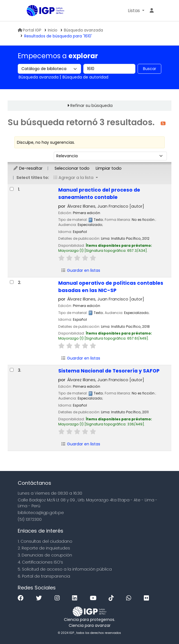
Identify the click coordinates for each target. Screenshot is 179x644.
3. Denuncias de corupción (45, 555)
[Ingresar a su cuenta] (152, 11)
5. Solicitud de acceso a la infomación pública (65, 569)
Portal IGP (30, 30)
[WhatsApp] (130, 598)
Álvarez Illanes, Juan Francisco (106, 206)
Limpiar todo (109, 168)
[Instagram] (59, 598)
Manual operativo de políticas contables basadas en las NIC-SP (111, 287)
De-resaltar (28, 168)
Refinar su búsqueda (91, 106)
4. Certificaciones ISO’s (40, 562)
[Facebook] (22, 598)
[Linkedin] (76, 598)
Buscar (150, 69)
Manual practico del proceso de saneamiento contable (99, 194)
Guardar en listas (80, 270)
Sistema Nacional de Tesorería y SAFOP (109, 371)
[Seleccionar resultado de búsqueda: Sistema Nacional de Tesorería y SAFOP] (12, 370)
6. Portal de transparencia (44, 576)
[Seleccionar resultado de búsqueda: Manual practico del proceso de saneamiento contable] (12, 189)
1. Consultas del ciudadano (45, 541)
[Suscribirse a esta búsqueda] (163, 123)
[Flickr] (148, 598)
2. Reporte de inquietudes (44, 548)
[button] (136, 11)
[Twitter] (40, 598)
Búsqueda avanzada (83, 30)
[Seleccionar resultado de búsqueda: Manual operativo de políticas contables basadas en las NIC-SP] (12, 282)
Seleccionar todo (72, 168)
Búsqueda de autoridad (85, 77)
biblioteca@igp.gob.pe (41, 513)
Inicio (53, 30)
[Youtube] (94, 598)
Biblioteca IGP (29, 11)
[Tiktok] (113, 598)
